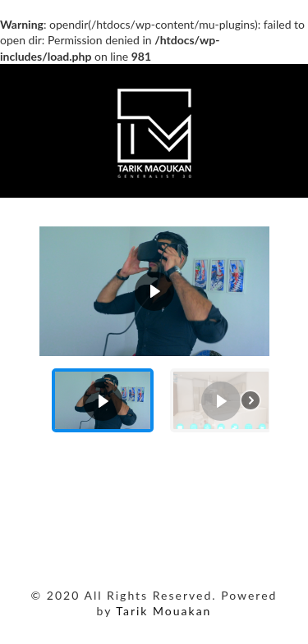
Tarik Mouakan (163, 611)
